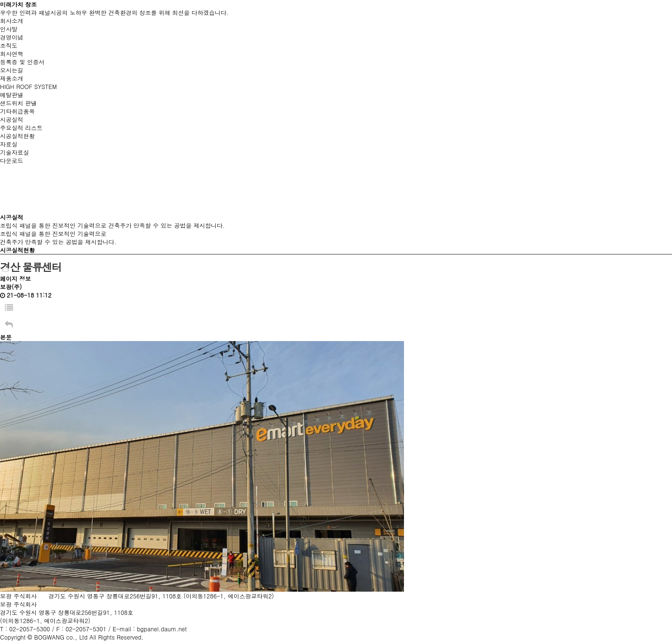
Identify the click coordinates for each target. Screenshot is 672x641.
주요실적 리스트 (21, 127)
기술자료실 (15, 152)
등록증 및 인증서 (22, 62)
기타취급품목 (17, 111)
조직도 (9, 45)
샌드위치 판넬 (18, 103)
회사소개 (12, 21)
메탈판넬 (12, 95)
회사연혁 (12, 53)
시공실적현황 (17, 136)
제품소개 (12, 78)
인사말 (9, 29)
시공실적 (12, 119)
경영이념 (12, 37)
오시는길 (12, 70)
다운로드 (12, 160)
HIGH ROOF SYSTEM (28, 86)
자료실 (9, 144)
